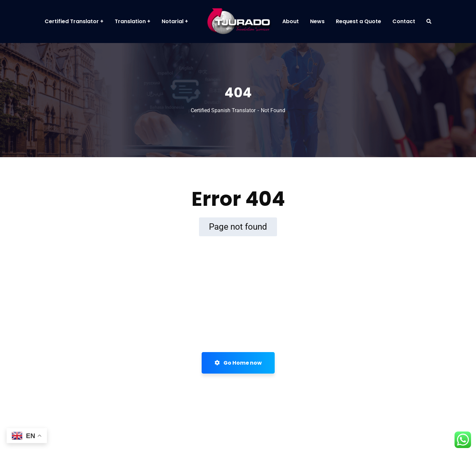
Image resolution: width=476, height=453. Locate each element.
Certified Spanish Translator (223, 110)
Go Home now (238, 363)
